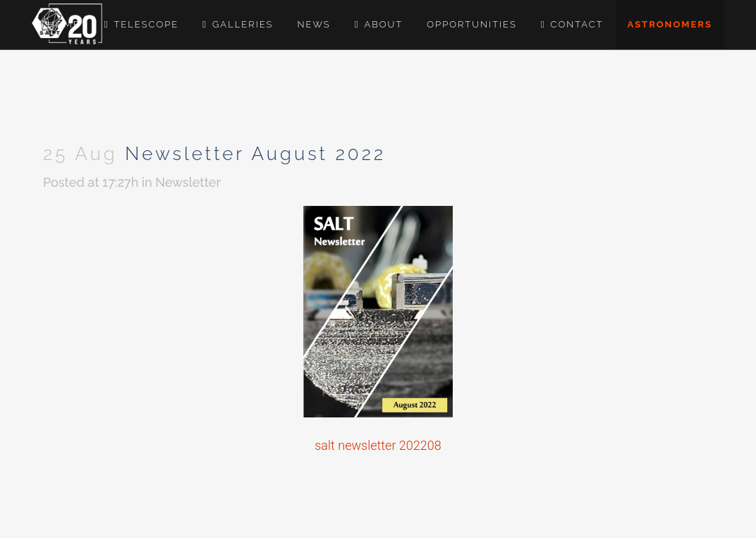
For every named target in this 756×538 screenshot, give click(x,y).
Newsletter (188, 182)
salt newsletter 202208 (378, 445)
